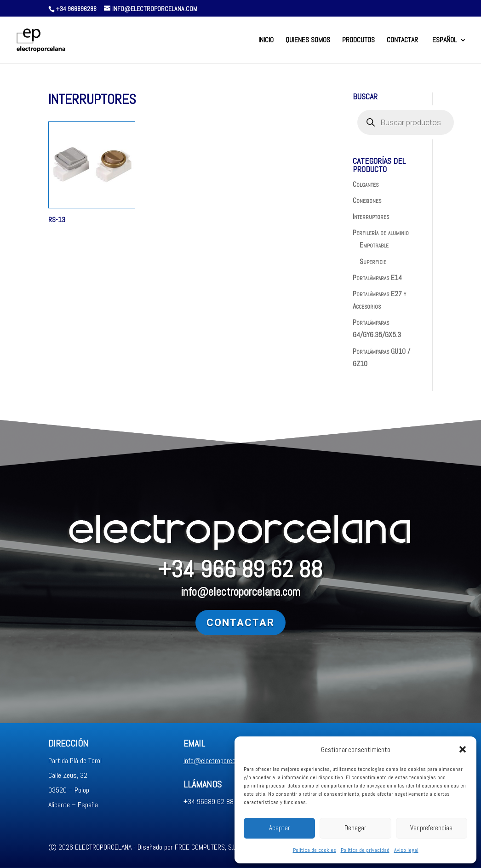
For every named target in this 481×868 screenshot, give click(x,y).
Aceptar (279, 828)
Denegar (355, 828)
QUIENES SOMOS (308, 41)
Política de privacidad (365, 850)
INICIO (266, 41)
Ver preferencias (431, 828)
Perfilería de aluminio (381, 233)
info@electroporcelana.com (224, 592)
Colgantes (366, 184)
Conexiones (367, 200)
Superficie (373, 262)
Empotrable (374, 245)
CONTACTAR (402, 41)
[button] (463, 749)
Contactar (93, 623)
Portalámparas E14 (377, 278)
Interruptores (371, 216)
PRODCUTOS (358, 41)
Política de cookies (315, 850)
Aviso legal (406, 850)
